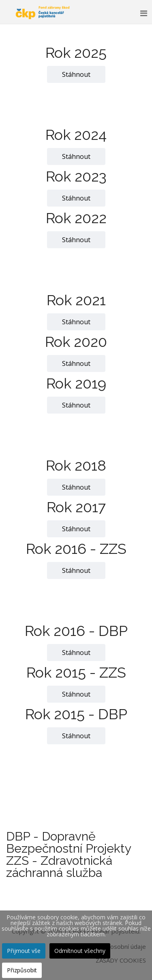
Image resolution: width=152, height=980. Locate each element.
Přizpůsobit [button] (22, 970)
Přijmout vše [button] (24, 951)
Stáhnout (76, 74)
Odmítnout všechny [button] (80, 951)
